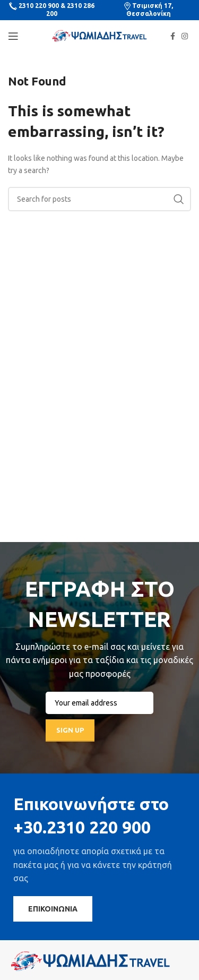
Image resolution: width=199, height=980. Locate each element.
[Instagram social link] (185, 36)
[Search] (99, 199)
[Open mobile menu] (13, 36)
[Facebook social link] (173, 36)
